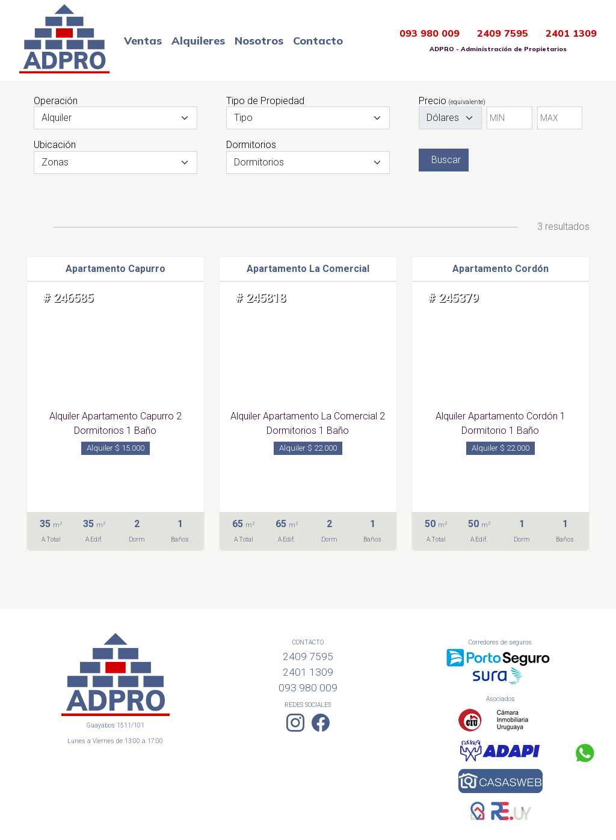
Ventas (143, 41)
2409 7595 (503, 33)
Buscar (446, 160)
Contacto (318, 41)
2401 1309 (571, 33)
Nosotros (259, 41)
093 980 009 (430, 33)
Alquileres (198, 41)
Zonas (55, 162)
